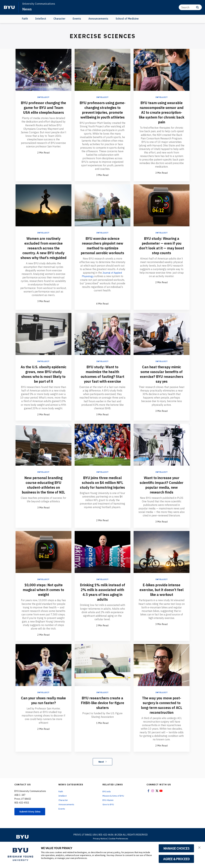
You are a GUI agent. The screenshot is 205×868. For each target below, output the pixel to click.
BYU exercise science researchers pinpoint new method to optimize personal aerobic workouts (102, 257)
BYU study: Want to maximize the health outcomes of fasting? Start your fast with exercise (102, 391)
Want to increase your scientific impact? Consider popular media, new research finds (162, 504)
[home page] (9, 7)
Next (103, 784)
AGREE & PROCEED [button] (176, 859)
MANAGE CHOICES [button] (176, 848)
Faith (25, 19)
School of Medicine (127, 19)
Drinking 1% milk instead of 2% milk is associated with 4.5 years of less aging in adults (102, 614)
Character (59, 19)
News (27, 9)
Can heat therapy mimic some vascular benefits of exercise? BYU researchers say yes (162, 388)
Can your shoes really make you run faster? (43, 723)
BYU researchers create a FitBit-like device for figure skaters (102, 725)
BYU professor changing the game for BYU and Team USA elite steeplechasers (43, 110)
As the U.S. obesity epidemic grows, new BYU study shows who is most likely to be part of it (43, 391)
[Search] (190, 7)
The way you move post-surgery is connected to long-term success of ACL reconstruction (162, 727)
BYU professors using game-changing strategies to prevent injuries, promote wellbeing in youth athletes (102, 115)
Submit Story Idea (31, 834)
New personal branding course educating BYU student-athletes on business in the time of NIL (43, 506)
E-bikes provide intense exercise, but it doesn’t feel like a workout (162, 612)
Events (77, 19)
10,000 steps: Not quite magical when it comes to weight (43, 612)
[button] (200, 847)
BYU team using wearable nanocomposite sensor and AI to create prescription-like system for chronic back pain (162, 112)
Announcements (98, 19)
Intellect (41, 19)
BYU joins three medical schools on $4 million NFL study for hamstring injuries (102, 504)
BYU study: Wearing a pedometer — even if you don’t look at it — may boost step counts (162, 255)
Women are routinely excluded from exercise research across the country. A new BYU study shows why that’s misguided (43, 260)
